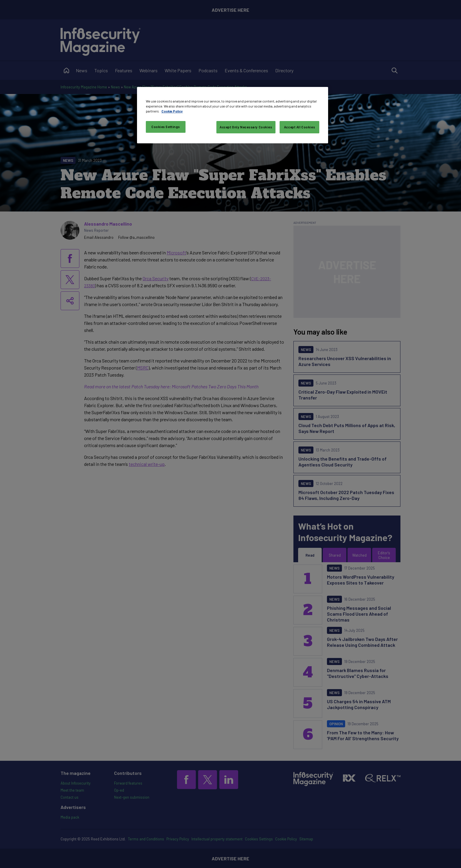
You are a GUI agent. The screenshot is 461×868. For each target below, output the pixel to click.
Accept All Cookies (299, 127)
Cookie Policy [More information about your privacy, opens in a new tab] (172, 111)
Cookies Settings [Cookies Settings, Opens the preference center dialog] (166, 127)
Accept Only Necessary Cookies (246, 127)
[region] (233, 115)
